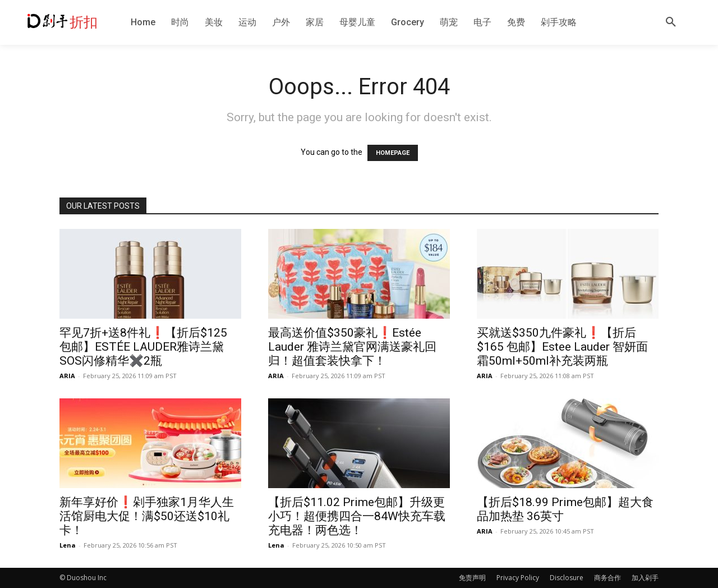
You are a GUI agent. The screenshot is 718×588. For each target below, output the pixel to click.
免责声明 (472, 578)
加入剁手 (645, 578)
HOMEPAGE (393, 153)
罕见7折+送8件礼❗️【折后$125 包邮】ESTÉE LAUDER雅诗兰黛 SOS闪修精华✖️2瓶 (143, 347)
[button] (671, 22)
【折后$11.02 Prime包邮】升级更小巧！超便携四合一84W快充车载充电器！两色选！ (357, 516)
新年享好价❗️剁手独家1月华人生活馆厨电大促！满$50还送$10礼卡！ (147, 516)
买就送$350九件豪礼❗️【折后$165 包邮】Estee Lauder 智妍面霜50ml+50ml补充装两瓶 (562, 347)
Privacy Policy (518, 578)
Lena (68, 545)
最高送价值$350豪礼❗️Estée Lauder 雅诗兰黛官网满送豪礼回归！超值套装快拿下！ (352, 347)
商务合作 (607, 578)
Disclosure (567, 578)
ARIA (67, 376)
